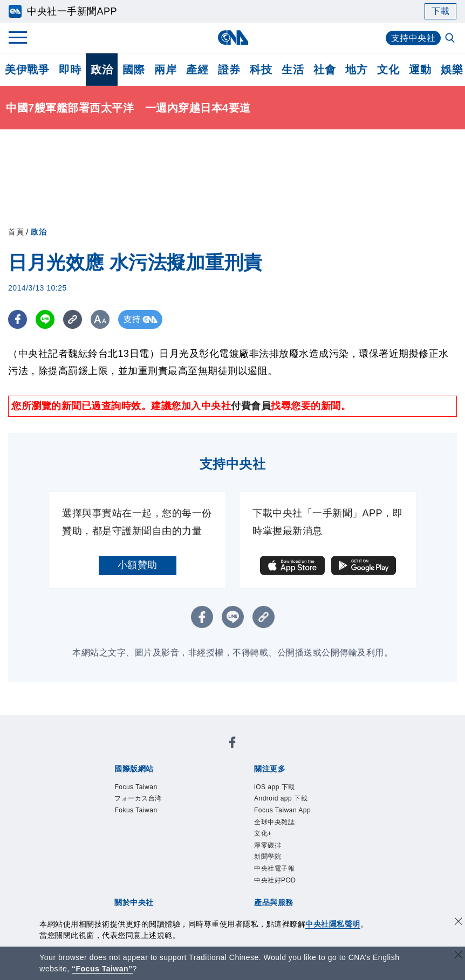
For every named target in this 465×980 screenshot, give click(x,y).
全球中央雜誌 (274, 822)
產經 (197, 70)
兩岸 (165, 70)
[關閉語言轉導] (459, 956)
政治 (102, 70)
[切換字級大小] (100, 319)
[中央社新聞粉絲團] (232, 744)
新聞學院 (268, 857)
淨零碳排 (268, 845)
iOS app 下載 (275, 787)
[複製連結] (73, 319)
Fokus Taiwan (136, 810)
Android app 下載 (281, 798)
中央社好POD (275, 880)
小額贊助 (138, 565)
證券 (229, 70)
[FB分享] (18, 319)
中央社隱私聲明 (333, 924)
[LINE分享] (45, 319)
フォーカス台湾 (138, 798)
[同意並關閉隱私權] (459, 923)
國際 (134, 70)
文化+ (263, 833)
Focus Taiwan (136, 787)
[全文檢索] (451, 39)
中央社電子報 (274, 868)
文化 (388, 70)
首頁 (16, 232)
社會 (324, 70)
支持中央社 (413, 38)
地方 (356, 70)
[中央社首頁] (233, 37)
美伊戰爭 (27, 70)
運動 (420, 70)
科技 (261, 70)
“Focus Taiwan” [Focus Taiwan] (102, 969)
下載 (440, 11)
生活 (293, 70)
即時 (70, 70)
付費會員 (251, 406)
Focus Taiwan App (282, 810)
